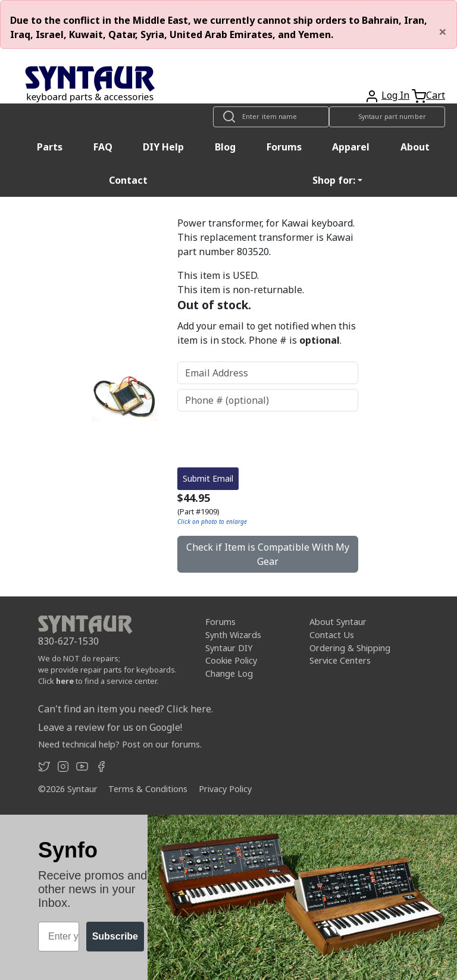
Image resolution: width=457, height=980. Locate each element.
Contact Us (332, 635)
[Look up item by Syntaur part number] (387, 117)
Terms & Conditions (148, 789)
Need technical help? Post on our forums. (120, 744)
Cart (436, 95)
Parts (50, 147)
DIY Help (163, 147)
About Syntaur (338, 622)
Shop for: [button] (334, 180)
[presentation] (268, 439)
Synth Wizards (233, 635)
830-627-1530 (68, 641)
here (65, 681)
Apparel (351, 147)
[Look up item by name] (271, 117)
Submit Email (208, 478)
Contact (128, 180)
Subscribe (115, 936)
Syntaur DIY (229, 648)
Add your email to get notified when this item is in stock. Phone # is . (267, 333)
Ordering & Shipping (350, 648)
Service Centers (340, 660)
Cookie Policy (231, 660)
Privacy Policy (225, 789)
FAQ (103, 147)
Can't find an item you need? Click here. (126, 709)
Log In (395, 95)
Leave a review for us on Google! (110, 727)
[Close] (443, 32)
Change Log (229, 673)
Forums (284, 147)
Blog (225, 147)
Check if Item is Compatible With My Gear (268, 554)
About (415, 147)
